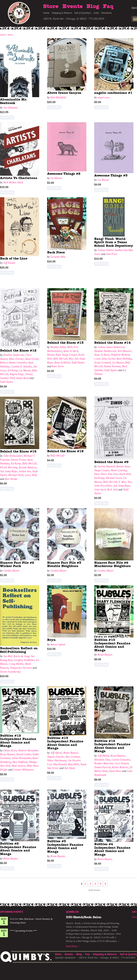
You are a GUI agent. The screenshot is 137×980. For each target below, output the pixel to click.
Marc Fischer (16, 359)
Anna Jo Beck (71, 351)
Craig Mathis (16, 664)
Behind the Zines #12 (18, 351)
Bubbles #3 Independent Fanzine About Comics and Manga (65, 846)
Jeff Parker (10, 263)
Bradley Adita (58, 347)
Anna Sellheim (62, 363)
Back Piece (56, 252)
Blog (93, 6)
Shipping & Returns (62, 13)
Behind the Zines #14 (112, 343)
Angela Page (17, 374)
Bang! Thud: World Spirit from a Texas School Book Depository (114, 242)
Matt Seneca (19, 766)
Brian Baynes (105, 655)
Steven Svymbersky (10, 672)
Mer (71, 359)
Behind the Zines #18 (65, 451)
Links (96, 13)
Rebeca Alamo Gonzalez (13, 363)
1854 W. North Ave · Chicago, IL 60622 (65, 19)
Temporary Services (21, 668)
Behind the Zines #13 (65, 343)
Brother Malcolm (104, 763)
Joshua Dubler (105, 250)
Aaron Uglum (58, 644)
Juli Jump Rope (9, 471)
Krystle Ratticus (28, 467)
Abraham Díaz (102, 760)
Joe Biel (8, 656)
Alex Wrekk (11, 479)
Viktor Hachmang (57, 760)
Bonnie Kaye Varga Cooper (62, 355)
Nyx (130, 482)
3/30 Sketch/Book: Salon (84, 917)
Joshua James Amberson (111, 347)
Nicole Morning (9, 467)
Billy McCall (60, 359)
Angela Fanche (55, 757)
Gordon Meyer (11, 571)
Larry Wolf (31, 475)
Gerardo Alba (58, 257)
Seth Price (112, 254)
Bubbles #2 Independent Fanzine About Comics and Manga (18, 849)
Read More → (73, 946)
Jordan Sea (25, 471)
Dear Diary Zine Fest (106, 474)
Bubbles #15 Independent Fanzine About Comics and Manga (112, 746)
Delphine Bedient (120, 355)
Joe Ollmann (10, 108)
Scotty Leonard (103, 363)
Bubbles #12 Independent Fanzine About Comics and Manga (18, 741)
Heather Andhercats (105, 351)
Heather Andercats (14, 355)
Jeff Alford (56, 753)
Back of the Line (14, 258)
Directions (106, 13)
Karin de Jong (21, 656)
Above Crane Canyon (64, 93)
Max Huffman (20, 762)
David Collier (24, 754)
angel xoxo (104, 97)
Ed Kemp (13, 370)
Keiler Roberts (120, 767)
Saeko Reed (22, 378)
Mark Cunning (119, 470)
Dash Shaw (115, 771)
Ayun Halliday (124, 359)
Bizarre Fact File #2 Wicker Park (17, 564)
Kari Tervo (58, 366)
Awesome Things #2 (64, 174)
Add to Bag (7, 117)
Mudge (33, 762)
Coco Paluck (121, 763)
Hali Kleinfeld (58, 97)
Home (46, 13)
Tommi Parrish (102, 767)
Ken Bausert (124, 351)
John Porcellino (103, 486)
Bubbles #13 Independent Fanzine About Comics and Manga (65, 743)
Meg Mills (73, 764)
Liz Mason (56, 178)
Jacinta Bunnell (106, 466)
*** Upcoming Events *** (23, 931)
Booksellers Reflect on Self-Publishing (19, 650)
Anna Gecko (32, 359)
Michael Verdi (16, 475)
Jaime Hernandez (21, 758)
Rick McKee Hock (13, 182)
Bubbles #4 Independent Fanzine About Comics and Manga (112, 849)
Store (51, 6)
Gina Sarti (100, 490)
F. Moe (122, 482)
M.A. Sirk (112, 490)
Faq (108, 6)
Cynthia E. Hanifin (21, 367)
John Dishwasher (13, 456)
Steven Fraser (19, 460)
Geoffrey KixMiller (24, 660)
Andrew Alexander (28, 750)
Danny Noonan (112, 366)
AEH (70, 347)
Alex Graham (73, 757)
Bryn (51, 640)
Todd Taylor (7, 382)
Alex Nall (5, 766)
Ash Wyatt (70, 768)
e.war (97, 359)
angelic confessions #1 (113, 93)
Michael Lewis (114, 478)
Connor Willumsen (23, 770)
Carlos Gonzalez (121, 760)
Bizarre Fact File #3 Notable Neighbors (64, 564)
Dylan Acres (10, 750)
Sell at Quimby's (83, 13)
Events (73, 6)
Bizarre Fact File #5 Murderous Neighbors (112, 564)
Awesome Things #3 (111, 175)
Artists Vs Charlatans (19, 178)
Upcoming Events (11, 912)
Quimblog (72, 912)
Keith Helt (125, 474)
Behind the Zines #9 (111, 462)
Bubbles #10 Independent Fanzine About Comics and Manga (112, 645)
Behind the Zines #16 (18, 451)
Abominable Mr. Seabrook (14, 101)
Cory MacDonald (57, 764)
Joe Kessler (74, 760)
